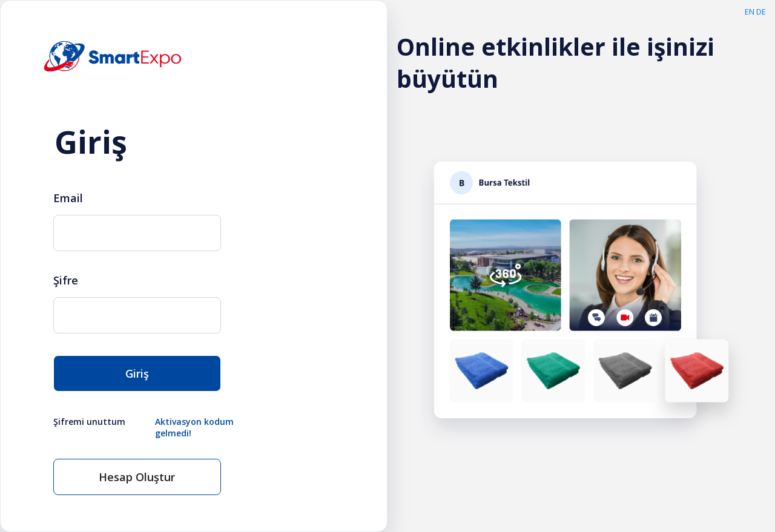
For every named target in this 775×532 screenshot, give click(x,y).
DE (761, 11)
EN (750, 11)
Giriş (137, 373)
